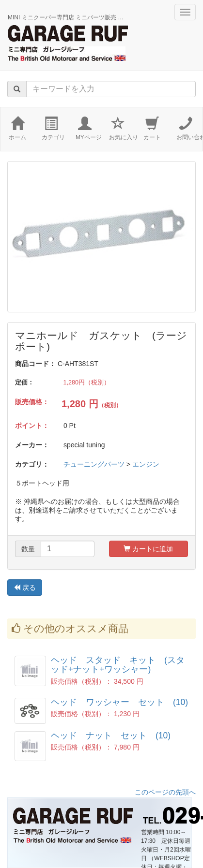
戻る (25, 588)
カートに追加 (148, 549)
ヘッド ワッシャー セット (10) (119, 702)
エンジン (146, 464)
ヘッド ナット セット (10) (111, 736)
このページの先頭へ (165, 792)
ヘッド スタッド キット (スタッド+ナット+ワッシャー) (118, 665)
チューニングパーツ (94, 464)
